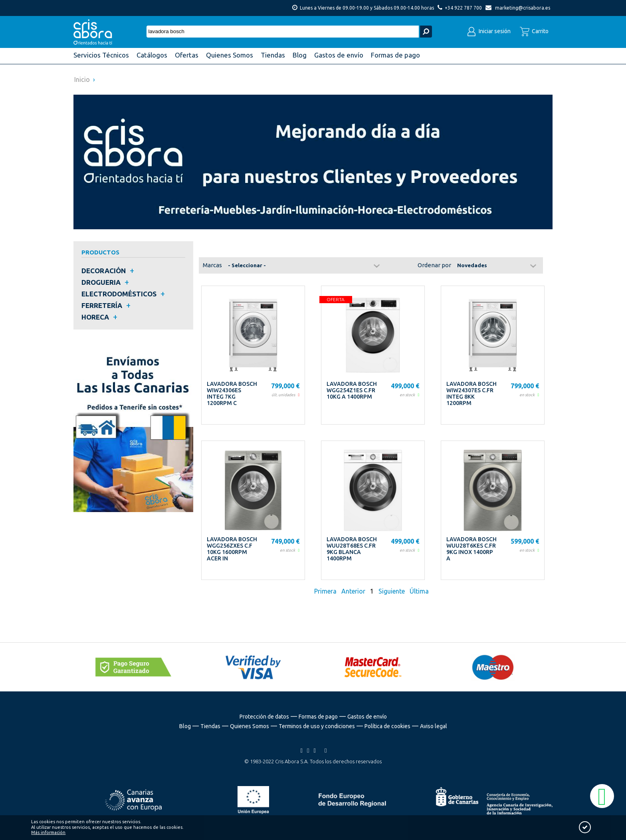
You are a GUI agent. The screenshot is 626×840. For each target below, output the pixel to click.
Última (419, 591)
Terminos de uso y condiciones (317, 726)
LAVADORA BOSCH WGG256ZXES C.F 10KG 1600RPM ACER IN (232, 549)
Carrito (534, 31)
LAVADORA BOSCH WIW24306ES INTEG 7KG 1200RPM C (232, 393)
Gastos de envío (367, 717)
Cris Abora (95, 32)
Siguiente (392, 591)
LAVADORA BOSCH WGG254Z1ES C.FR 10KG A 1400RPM (352, 390)
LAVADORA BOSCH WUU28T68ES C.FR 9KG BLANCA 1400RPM (352, 549)
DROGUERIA (101, 282)
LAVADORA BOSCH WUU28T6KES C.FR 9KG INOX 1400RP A (471, 549)
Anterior (353, 591)
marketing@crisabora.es (523, 8)
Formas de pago (318, 717)
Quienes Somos (250, 726)
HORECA (95, 317)
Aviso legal (434, 726)
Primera (326, 591)
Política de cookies (387, 726)
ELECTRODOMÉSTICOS (119, 294)
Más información (48, 832)
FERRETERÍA (102, 305)
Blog (185, 726)
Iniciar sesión (489, 31)
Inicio (82, 79)
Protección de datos (264, 717)
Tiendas (210, 726)
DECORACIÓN (104, 271)
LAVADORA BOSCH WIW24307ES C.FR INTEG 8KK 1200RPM (471, 393)
